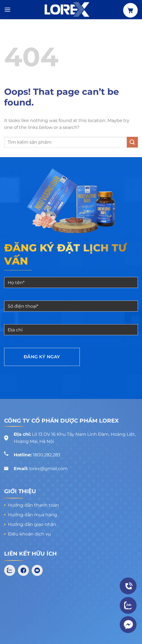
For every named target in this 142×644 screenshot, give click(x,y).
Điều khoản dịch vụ (29, 534)
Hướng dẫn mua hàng (32, 515)
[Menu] (7, 9)
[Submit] (132, 142)
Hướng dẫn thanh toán (33, 505)
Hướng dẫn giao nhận (32, 524)
